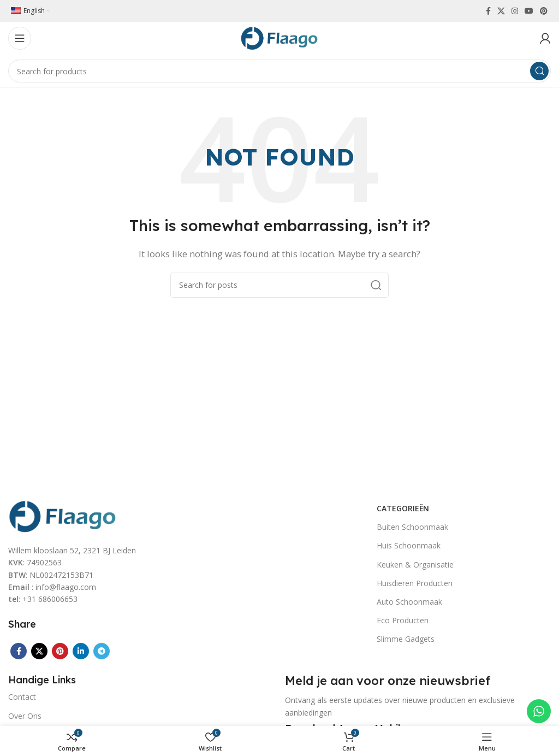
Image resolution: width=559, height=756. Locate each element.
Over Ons (25, 716)
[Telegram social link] (102, 651)
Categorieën (403, 508)
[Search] (279, 71)
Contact (22, 697)
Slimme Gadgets (406, 639)
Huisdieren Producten (415, 583)
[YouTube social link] (529, 11)
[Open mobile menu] (20, 38)
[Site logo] (279, 37)
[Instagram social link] (515, 11)
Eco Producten (403, 620)
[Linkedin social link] (81, 651)
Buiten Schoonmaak (412, 527)
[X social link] (501, 11)
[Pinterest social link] (544, 11)
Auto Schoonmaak (409, 602)
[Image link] (63, 515)
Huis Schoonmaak (409, 545)
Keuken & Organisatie (415, 565)
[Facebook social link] (488, 11)
